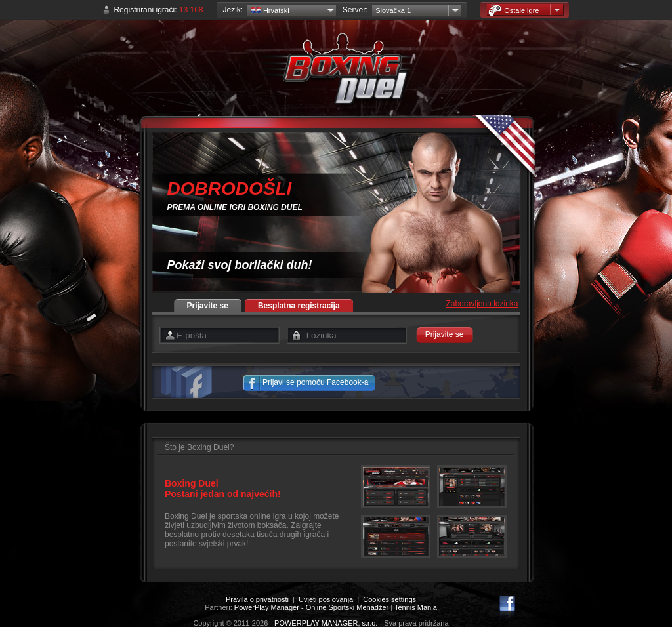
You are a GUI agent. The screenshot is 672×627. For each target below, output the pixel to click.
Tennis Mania (416, 607)
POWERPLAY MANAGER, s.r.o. (326, 623)
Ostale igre (514, 10)
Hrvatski (270, 10)
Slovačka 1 (393, 10)
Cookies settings (389, 599)
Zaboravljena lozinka (482, 304)
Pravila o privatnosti (257, 599)
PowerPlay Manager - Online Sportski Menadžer (311, 607)
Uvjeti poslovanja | (331, 599)
